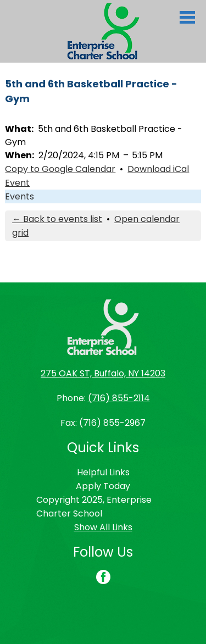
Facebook (103, 578)
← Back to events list (57, 219)
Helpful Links (103, 472)
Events (20, 196)
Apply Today (103, 486)
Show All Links (103, 527)
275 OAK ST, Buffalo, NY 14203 (103, 373)
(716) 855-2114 (119, 398)
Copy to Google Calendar (60, 169)
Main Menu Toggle (187, 17)
